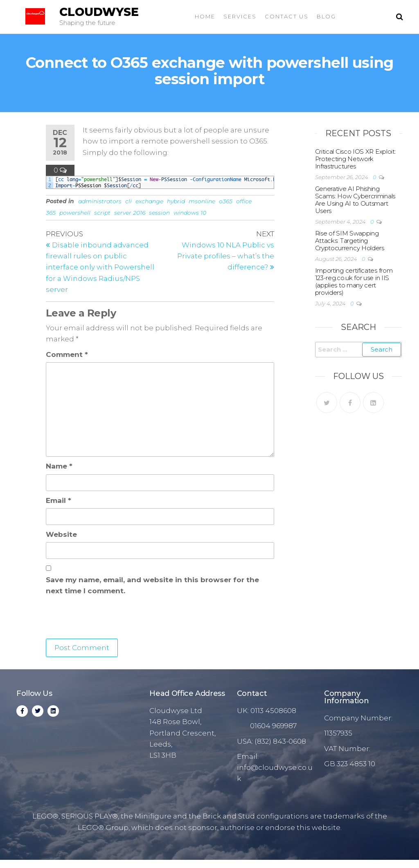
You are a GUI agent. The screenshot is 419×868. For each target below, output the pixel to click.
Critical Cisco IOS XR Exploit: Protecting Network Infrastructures (356, 159)
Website (61, 534)
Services (240, 16)
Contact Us (287, 16)
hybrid (176, 201)
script (102, 213)
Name (59, 466)
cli (128, 201)
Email (59, 500)
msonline (202, 201)
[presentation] (108, 619)
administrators (100, 201)
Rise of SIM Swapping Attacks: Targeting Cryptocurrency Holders (350, 241)
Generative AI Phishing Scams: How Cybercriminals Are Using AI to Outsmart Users (355, 200)
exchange (149, 201)
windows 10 (190, 213)
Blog (326, 16)
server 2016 (130, 213)
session (159, 213)
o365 (226, 201)
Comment (67, 354)
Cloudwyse (99, 12)
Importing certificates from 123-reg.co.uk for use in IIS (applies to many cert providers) (354, 281)
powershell (75, 213)
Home (205, 16)
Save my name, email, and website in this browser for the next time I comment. (152, 585)
